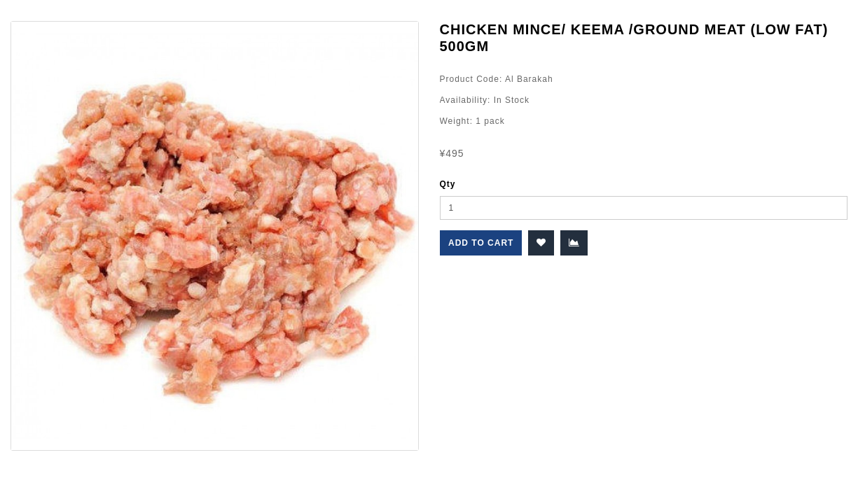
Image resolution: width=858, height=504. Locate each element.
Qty (448, 184)
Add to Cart (481, 243)
